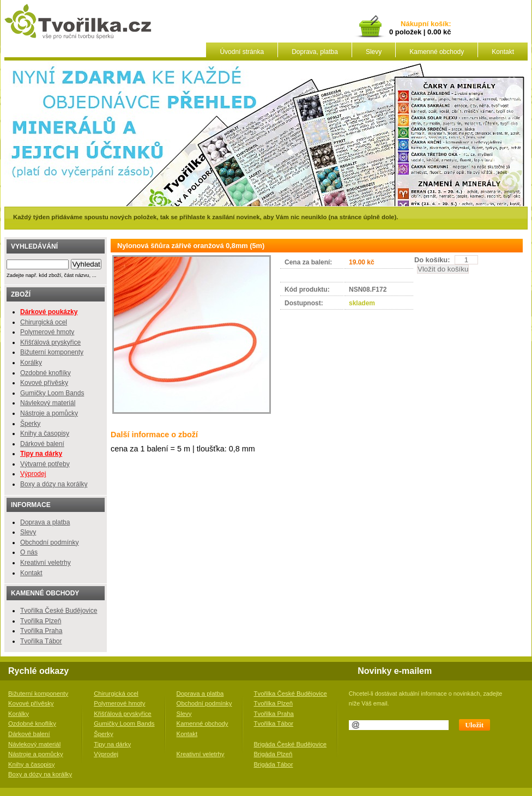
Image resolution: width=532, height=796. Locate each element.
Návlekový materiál (48, 403)
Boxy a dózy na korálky (54, 484)
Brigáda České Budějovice (291, 744)
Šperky (30, 424)
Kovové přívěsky (44, 383)
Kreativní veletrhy (46, 563)
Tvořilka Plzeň (41, 621)
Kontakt (503, 52)
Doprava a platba (45, 522)
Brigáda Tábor (274, 764)
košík (438, 24)
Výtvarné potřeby (45, 464)
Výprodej (33, 474)
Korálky (31, 363)
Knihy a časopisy (45, 433)
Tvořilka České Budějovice (59, 611)
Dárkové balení (42, 444)
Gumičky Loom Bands (52, 393)
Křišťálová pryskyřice (50, 342)
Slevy (374, 52)
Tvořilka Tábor (41, 641)
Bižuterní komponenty (52, 352)
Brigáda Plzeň (273, 754)
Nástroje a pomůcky (49, 413)
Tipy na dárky (112, 744)
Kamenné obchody (437, 52)
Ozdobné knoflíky (46, 373)
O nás (29, 552)
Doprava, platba (315, 52)
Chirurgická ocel (44, 322)
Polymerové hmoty (47, 332)
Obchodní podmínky (49, 542)
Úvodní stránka (242, 52)
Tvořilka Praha (41, 631)
